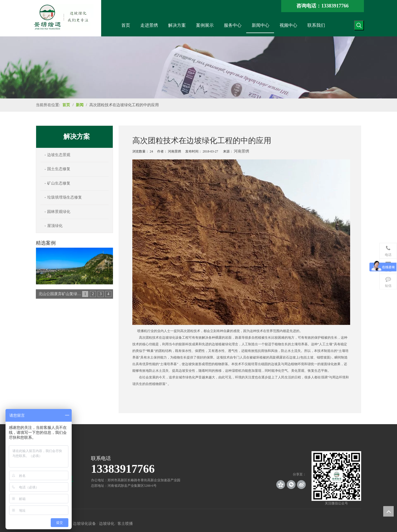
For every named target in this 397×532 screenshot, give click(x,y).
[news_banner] (198, 67)
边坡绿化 (107, 524)
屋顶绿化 (55, 226)
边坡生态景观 (59, 155)
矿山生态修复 (59, 183)
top (388, 511)
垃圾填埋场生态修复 (65, 197)
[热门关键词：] (359, 25)
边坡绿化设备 (84, 524)
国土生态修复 (59, 169)
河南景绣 (242, 151)
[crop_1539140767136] (336, 476)
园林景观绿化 (59, 212)
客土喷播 (125, 524)
